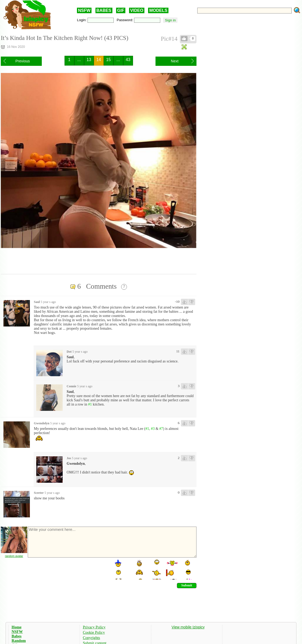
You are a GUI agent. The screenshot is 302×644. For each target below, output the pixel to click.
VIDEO (137, 10)
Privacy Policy (94, 627)
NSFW (84, 10)
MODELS (158, 10)
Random (19, 641)
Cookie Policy (94, 632)
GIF (121, 10)
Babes (17, 636)
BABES (104, 10)
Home (17, 627)
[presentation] (67, 569)
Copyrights (91, 638)
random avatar (14, 556)
